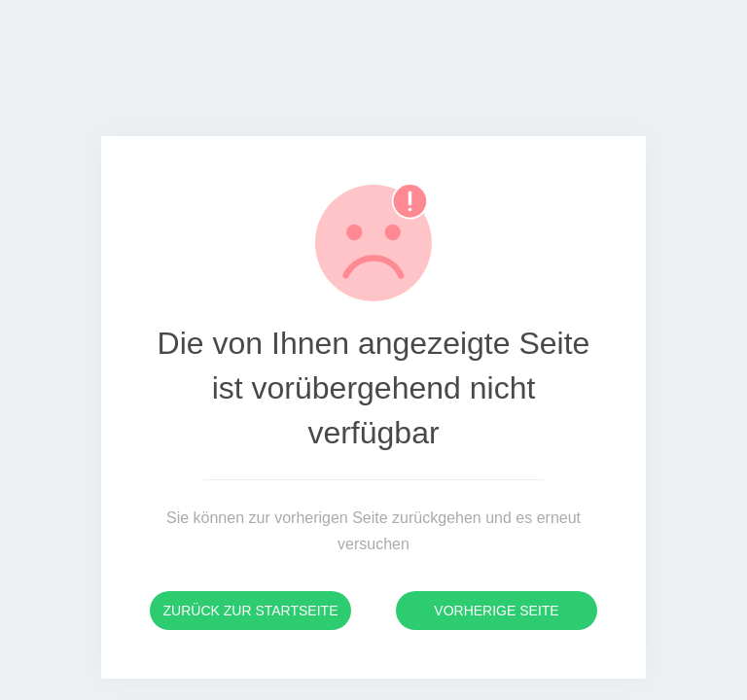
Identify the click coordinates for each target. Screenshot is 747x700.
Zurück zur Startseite (251, 611)
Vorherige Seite (496, 611)
